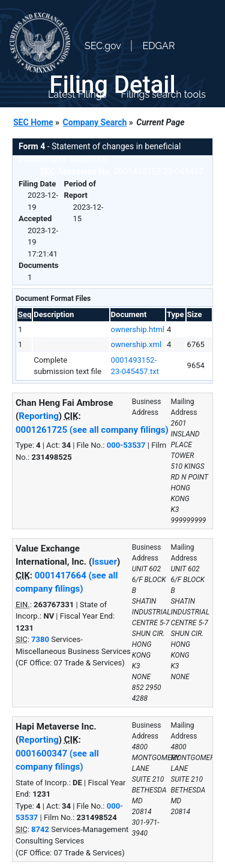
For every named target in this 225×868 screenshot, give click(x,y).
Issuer (104, 562)
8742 (40, 829)
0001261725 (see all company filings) (92, 430)
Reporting (39, 416)
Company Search (95, 122)
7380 (40, 639)
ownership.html (138, 329)
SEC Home (33, 122)
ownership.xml (136, 344)
